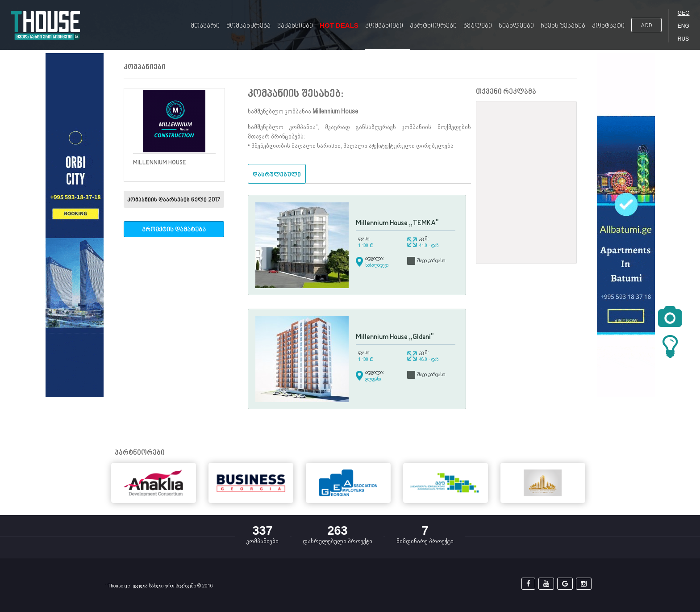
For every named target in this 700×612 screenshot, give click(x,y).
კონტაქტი (608, 26)
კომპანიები (384, 26)
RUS (683, 39)
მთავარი (205, 26)
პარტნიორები (433, 26)
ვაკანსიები (295, 26)
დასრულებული (277, 175)
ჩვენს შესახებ (563, 26)
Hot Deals (339, 25)
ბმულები (478, 26)
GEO (684, 13)
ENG (683, 26)
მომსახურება (248, 26)
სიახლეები (516, 26)
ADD (646, 26)
